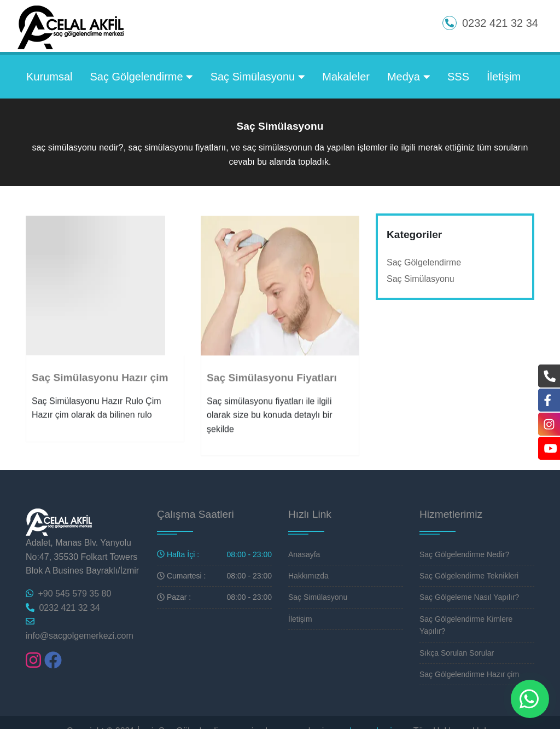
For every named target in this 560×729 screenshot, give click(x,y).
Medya (409, 77)
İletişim (504, 77)
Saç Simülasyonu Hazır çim (100, 388)
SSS (458, 77)
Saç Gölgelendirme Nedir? (464, 554)
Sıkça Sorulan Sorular (457, 653)
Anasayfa (304, 554)
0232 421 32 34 (63, 608)
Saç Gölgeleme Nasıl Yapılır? (469, 597)
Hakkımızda (308, 576)
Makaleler (346, 77)
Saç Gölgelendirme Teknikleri (469, 576)
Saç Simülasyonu (258, 77)
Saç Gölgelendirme (141, 77)
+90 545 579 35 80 (68, 594)
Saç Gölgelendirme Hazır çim (469, 674)
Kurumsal (49, 77)
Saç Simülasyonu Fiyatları (272, 388)
